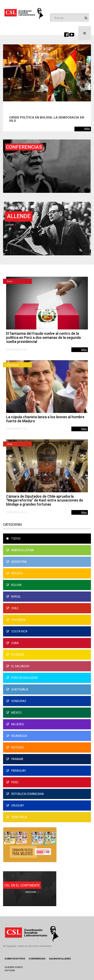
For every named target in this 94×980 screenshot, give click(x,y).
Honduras (16, 701)
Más (87, 129)
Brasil (13, 597)
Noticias (15, 747)
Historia (10, 971)
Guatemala (17, 689)
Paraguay (16, 771)
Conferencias (37, 959)
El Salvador (18, 666)
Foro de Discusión (22, 678)
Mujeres (15, 724)
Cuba (12, 643)
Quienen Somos (14, 967)
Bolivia (14, 585)
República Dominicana (25, 794)
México (14, 713)
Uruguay (15, 806)
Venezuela (13, 365)
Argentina (16, 562)
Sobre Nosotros (15, 959)
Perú (10, 281)
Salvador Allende (60, 959)
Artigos (15, 573)
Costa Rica (17, 631)
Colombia (16, 620)
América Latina (20, 550)
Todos (13, 539)
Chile (10, 444)
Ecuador (15, 655)
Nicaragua (17, 736)
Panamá (15, 759)
